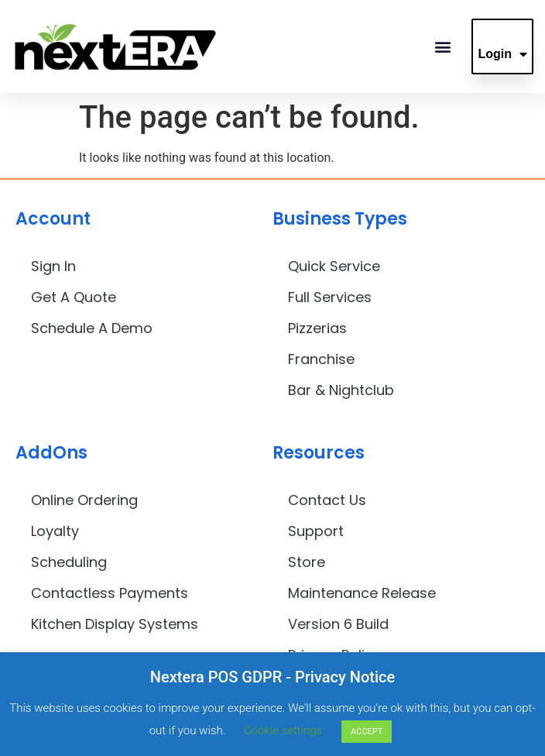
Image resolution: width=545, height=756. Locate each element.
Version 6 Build (338, 624)
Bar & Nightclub (341, 390)
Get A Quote (74, 297)
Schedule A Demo (92, 328)
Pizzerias (317, 328)
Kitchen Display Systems (115, 624)
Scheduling (69, 562)
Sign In (53, 266)
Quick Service (334, 266)
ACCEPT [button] (367, 732)
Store (307, 562)
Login (502, 54)
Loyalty (55, 531)
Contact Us (327, 500)
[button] (442, 47)
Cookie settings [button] (283, 730)
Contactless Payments (110, 593)
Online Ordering (84, 500)
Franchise (321, 359)
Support (316, 531)
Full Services (330, 297)
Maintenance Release (362, 593)
